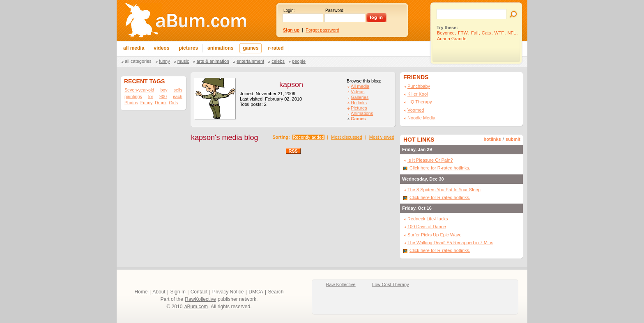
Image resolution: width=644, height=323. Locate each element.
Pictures (359, 108)
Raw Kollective (341, 284)
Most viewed (382, 137)
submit (513, 139)
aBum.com (196, 307)
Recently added (308, 137)
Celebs (278, 61)
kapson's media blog (225, 137)
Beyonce (446, 33)
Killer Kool (418, 94)
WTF (499, 33)
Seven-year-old (139, 90)
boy (164, 90)
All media (360, 86)
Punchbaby (419, 86)
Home (141, 292)
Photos (131, 103)
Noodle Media (421, 118)
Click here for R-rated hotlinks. (440, 168)
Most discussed (347, 137)
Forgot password (322, 30)
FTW (463, 33)
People (299, 61)
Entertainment (250, 61)
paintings (133, 96)
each (178, 96)
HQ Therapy (420, 102)
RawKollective (200, 299)
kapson (291, 85)
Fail (475, 33)
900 (163, 96)
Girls (173, 103)
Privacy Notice (228, 292)
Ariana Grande (452, 39)
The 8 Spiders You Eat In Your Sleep (444, 190)
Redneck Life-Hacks (428, 219)
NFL (512, 33)
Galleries (360, 97)
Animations (362, 113)
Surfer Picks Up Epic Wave (435, 235)
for (151, 96)
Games (358, 119)
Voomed (416, 110)
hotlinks (492, 139)
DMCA (256, 292)
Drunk (161, 103)
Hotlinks (359, 103)
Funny (164, 61)
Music (183, 61)
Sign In (178, 292)
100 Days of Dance (427, 227)
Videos (358, 92)
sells (178, 90)
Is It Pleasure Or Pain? (430, 160)
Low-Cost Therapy (391, 284)
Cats (486, 33)
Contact (199, 292)
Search (276, 292)
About (159, 292)
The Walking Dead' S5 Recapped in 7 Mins (450, 243)
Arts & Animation (213, 61)
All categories (138, 61)
